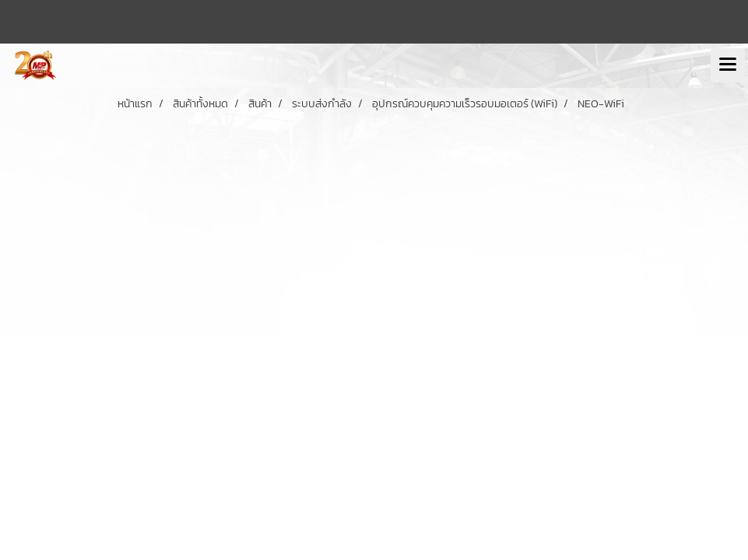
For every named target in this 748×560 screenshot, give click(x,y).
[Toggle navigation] (728, 65)
